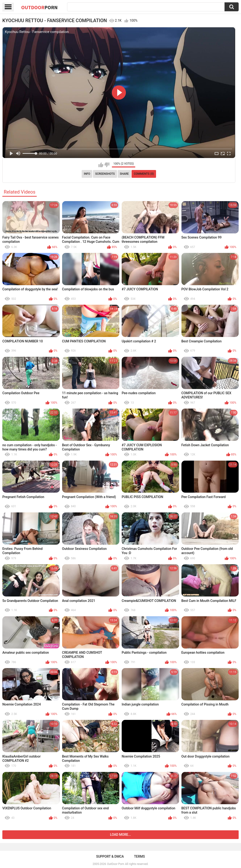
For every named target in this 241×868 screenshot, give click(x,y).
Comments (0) (144, 174)
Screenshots (105, 174)
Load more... (121, 835)
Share (124, 174)
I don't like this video (107, 165)
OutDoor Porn (116, 864)
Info (87, 174)
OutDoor (39, 7)
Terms (140, 856)
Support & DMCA (110, 856)
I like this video (101, 165)
